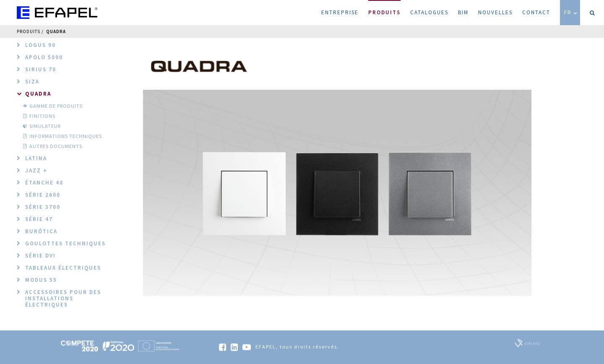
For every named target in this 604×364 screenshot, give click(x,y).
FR (571, 12)
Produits (384, 8)
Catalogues (429, 12)
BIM (463, 12)
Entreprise (340, 12)
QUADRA (56, 31)
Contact (536, 12)
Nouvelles (495, 12)
